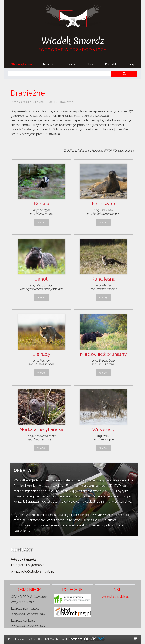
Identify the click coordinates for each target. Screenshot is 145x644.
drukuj (135, 638)
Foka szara (104, 204)
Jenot (41, 279)
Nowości (49, 64)
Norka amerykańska (42, 429)
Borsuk (41, 204)
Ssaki (51, 102)
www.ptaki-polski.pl (115, 597)
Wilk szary (103, 429)
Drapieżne (66, 102)
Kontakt (111, 64)
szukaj (124, 73)
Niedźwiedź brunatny (103, 354)
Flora (90, 64)
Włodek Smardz (73, 41)
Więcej (42, 222)
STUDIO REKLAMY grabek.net (48, 639)
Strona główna (21, 64)
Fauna (71, 64)
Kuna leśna (103, 279)
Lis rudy (42, 354)
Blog (131, 64)
